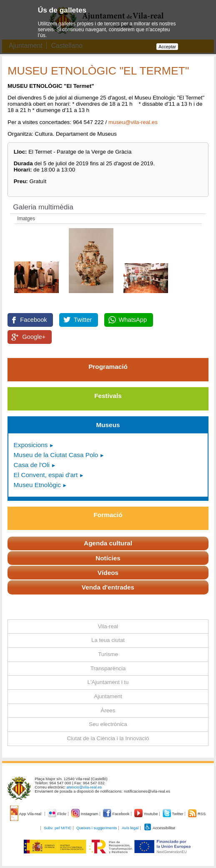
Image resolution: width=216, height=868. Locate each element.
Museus (108, 425)
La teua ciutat (108, 640)
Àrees (108, 710)
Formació (108, 515)
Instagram (85, 814)
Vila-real (108, 626)
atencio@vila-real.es (84, 787)
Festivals (108, 396)
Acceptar (167, 47)
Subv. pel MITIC (58, 828)
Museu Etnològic (37, 485)
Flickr (58, 814)
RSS (197, 814)
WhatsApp (133, 320)
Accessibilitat (159, 828)
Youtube (147, 814)
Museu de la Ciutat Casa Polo (56, 455)
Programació (108, 367)
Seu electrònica (108, 724)
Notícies (108, 558)
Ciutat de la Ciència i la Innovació (108, 738)
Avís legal (130, 828)
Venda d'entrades (108, 587)
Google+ (34, 337)
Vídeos (108, 573)
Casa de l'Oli (32, 465)
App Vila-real (26, 814)
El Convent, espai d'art (46, 475)
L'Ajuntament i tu (108, 682)
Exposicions (31, 445)
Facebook (33, 320)
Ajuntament (108, 696)
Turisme (108, 654)
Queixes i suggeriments (97, 828)
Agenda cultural (108, 543)
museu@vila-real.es (133, 122)
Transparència (108, 668)
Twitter (83, 320)
